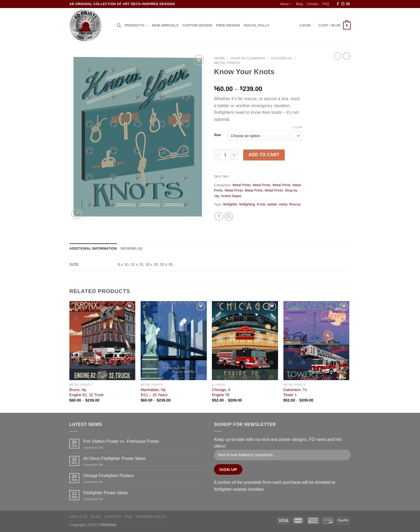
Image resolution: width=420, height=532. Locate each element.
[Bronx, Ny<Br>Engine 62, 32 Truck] (102, 341)
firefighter (230, 204)
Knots (261, 204)
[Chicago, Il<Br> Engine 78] (245, 341)
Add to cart (264, 155)
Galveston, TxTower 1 (295, 392)
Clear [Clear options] (297, 127)
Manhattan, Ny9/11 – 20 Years (154, 392)
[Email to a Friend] (229, 216)
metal (283, 204)
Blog (299, 4)
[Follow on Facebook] (338, 4)
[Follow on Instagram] (343, 4)
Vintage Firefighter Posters (109, 476)
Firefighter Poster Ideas (106, 493)
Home (220, 58)
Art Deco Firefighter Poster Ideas (115, 458)
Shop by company (248, 58)
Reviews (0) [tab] (131, 248)
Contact (313, 4)
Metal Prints (227, 63)
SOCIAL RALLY (257, 25)
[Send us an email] (348, 4)
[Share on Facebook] (219, 216)
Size (217, 135)
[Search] (119, 25)
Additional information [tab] (93, 248)
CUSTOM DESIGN (197, 25)
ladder (272, 204)
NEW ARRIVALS (165, 25)
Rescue (295, 204)
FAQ (326, 4)
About (286, 4)
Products (136, 26)
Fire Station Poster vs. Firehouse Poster (121, 441)
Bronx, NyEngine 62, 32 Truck (87, 392)
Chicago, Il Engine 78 (221, 392)
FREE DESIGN (228, 25)
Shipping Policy (151, 517)
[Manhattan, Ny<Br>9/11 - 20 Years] (174, 341)
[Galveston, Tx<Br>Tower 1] (316, 341)
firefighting (247, 204)
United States (231, 196)
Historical (281, 58)
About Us (78, 517)
